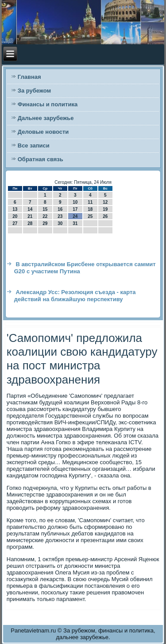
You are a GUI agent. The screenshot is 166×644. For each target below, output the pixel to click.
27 (15, 223)
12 (105, 202)
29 (45, 223)
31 (75, 223)
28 (30, 223)
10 (75, 202)
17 (75, 209)
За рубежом (34, 91)
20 (15, 216)
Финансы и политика (48, 104)
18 (90, 209)
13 (15, 209)
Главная (29, 77)
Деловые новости (43, 132)
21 (30, 216)
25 (90, 216)
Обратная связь (41, 159)
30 (60, 223)
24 (75, 216)
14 (30, 209)
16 (60, 209)
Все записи (34, 145)
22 (45, 216)
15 (45, 209)
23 (60, 216)
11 (90, 202)
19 (105, 209)
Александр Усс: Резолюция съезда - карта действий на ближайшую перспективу (75, 296)
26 (105, 216)
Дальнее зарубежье (46, 118)
